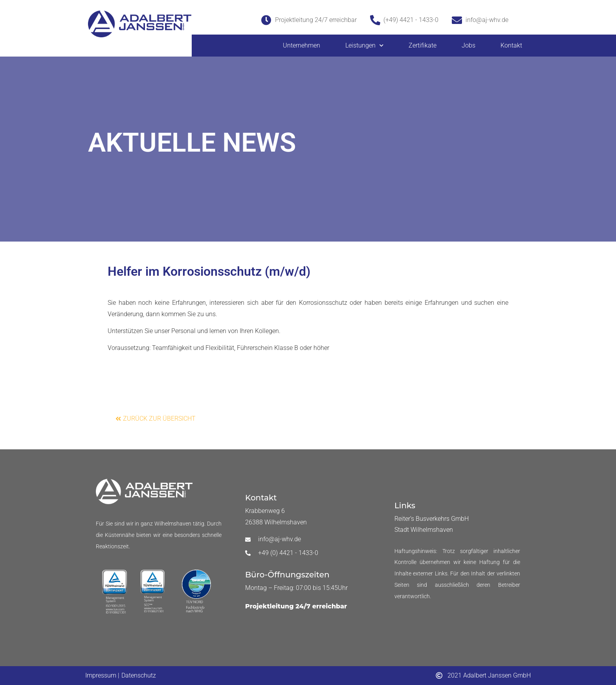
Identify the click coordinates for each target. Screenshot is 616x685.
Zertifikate (423, 45)
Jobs (468, 45)
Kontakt (511, 45)
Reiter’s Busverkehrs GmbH (432, 519)
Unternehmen (302, 45)
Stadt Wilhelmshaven (424, 530)
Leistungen (364, 45)
